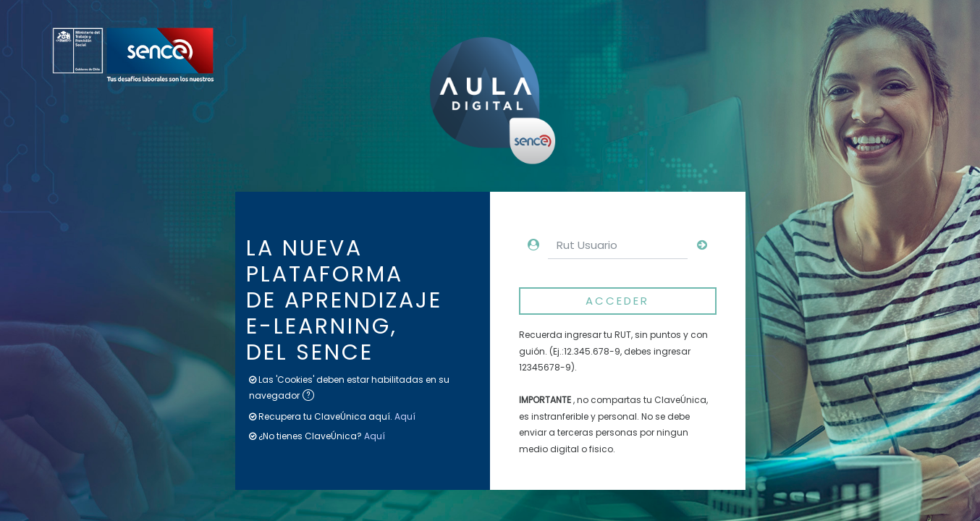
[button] (311, 397)
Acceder (617, 301)
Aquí (405, 416)
